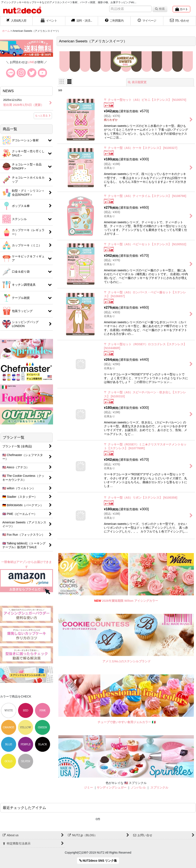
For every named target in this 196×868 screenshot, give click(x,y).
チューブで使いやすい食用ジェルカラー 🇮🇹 (127, 722)
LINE (31, 62)
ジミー (88, 788)
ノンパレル (138, 788)
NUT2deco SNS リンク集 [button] (98, 861)
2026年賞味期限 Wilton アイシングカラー (130, 601)
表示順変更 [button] (137, 82)
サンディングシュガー (112, 788)
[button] (82, 21)
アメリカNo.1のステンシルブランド (126, 661)
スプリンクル (159, 788)
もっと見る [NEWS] (43, 116)
